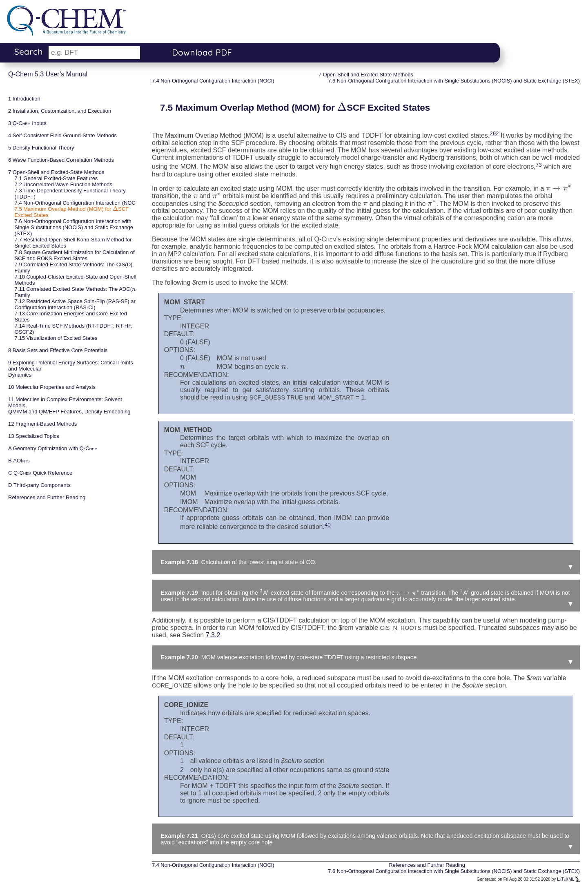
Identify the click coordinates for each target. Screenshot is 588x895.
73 (539, 164)
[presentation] (115, 209)
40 (328, 525)
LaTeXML (568, 879)
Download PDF (202, 52)
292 (494, 133)
